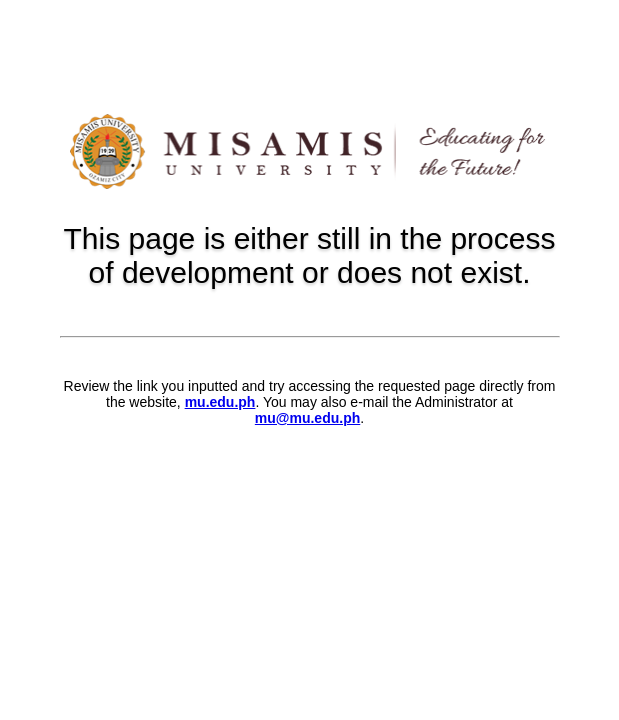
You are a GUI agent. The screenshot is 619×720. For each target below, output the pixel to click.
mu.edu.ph (220, 402)
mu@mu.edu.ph (307, 418)
